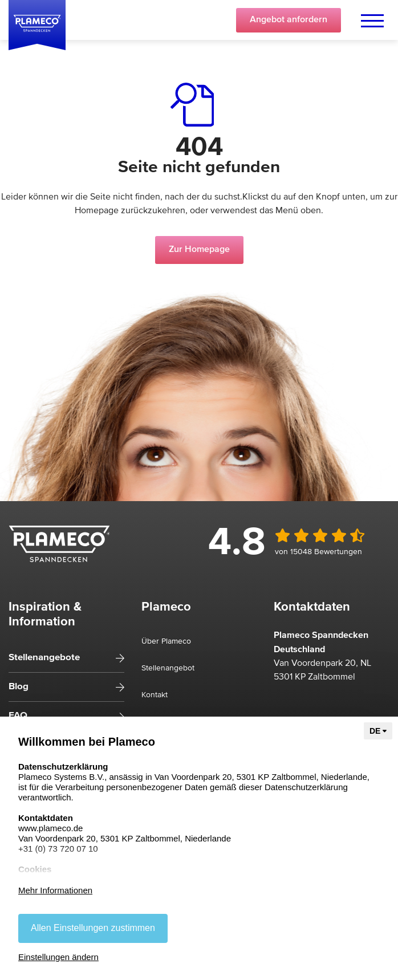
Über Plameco (166, 641)
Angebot (289, 20)
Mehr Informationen (55, 890)
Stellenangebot (168, 668)
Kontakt (155, 695)
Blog (19, 687)
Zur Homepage (199, 250)
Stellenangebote (44, 658)
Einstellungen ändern (58, 957)
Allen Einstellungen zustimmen (93, 928)
